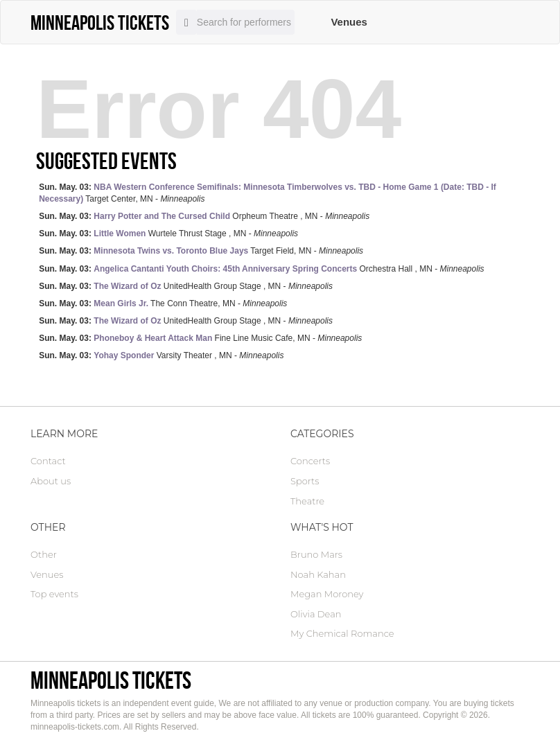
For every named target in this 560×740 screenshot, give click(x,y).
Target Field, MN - (201, 251)
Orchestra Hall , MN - (261, 269)
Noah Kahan (318, 574)
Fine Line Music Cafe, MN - (200, 338)
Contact (48, 461)
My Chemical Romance (342, 633)
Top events (54, 594)
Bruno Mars (316, 554)
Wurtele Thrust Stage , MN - (168, 234)
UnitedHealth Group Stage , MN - (186, 286)
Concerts (310, 461)
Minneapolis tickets (111, 680)
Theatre (307, 501)
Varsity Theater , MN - (161, 355)
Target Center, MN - (268, 193)
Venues (349, 22)
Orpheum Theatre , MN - (204, 216)
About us (51, 481)
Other (44, 554)
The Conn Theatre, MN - (163, 303)
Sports (305, 481)
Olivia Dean (316, 614)
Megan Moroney (327, 594)
